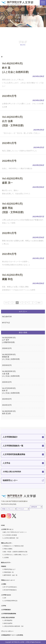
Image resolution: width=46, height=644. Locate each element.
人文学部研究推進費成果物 (14, 454)
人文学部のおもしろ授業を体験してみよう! (16, 555)
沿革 (5, 598)
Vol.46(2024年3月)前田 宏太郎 (9, 412)
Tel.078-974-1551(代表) (9, 504)
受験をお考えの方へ (7, 543)
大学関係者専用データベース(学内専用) (12, 635)
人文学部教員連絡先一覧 (13, 446)
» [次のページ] (34, 303)
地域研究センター (10, 480)
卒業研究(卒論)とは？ (10, 569)
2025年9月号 (7, 365)
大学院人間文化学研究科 (12, 472)
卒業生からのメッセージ (8, 580)
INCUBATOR (7, 317)
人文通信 (4, 584)
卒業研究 (4, 566)
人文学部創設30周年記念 (11, 601)
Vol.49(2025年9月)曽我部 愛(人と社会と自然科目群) (11, 357)
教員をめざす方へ (6, 563)
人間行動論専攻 (8, 620)
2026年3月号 (7, 348)
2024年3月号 (7, 405)
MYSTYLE (6, 323)
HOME (3, 525)
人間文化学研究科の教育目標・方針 (14, 626)
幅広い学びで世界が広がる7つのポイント (15, 532)
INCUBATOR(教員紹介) (10, 590)
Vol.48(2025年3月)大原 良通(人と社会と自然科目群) (11, 374)
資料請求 (34, 507)
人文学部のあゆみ (6, 595)
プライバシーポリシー (7, 631)
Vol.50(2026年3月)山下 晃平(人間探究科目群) (9, 340)
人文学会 (6, 463)
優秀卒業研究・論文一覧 (10, 575)
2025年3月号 (7, 382)
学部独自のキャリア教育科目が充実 (14, 546)
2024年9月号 (7, 399)
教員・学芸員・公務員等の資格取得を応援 (15, 552)
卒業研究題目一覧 (9, 572)
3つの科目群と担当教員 (10, 535)
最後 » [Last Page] (39, 303)
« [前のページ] (10, 303)
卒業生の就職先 (8, 549)
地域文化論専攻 (8, 623)
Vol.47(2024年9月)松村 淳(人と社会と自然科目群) (11, 391)
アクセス (21, 509)
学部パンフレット (8, 509)
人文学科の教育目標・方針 (11, 538)
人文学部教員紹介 (10, 437)
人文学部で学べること (7, 529)
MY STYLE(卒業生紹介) (10, 587)
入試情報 (6, 558)
